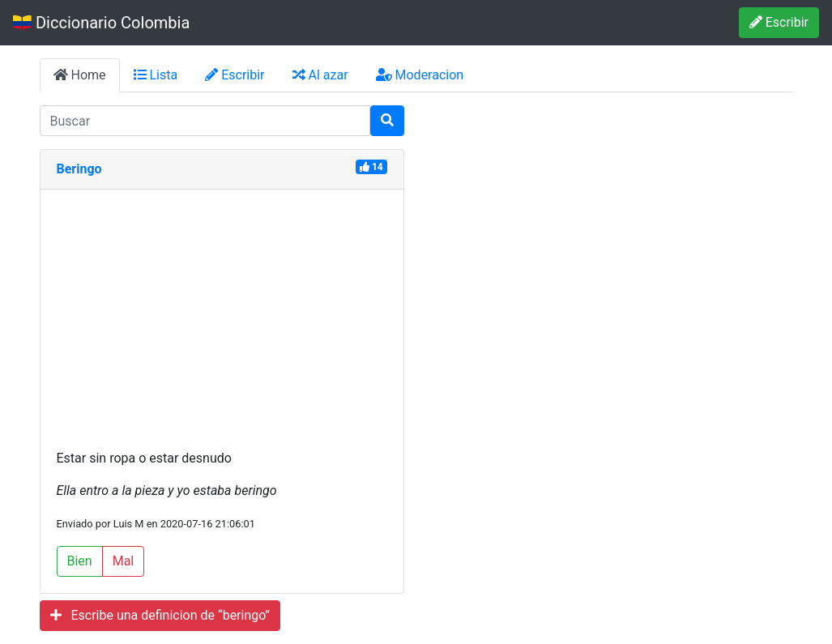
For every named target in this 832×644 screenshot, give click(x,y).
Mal (124, 561)
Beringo (79, 169)
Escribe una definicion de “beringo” (160, 615)
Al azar (320, 75)
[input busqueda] (205, 121)
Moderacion (420, 75)
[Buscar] (387, 121)
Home (80, 75)
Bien (80, 561)
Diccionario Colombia (101, 23)
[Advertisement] (222, 327)
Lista (156, 75)
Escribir (779, 22)
